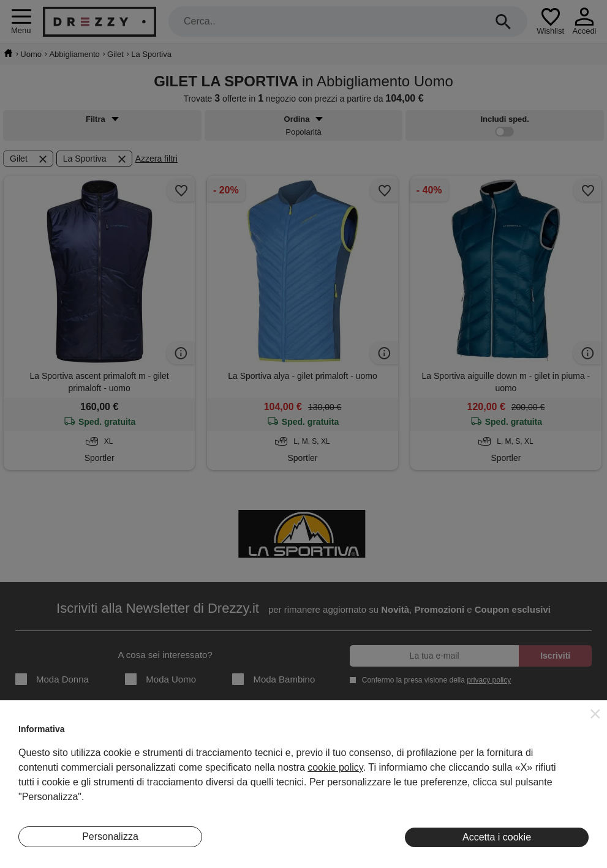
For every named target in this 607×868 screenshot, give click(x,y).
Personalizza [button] (110, 836)
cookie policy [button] (335, 767)
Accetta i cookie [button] (497, 837)
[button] (595, 714)
